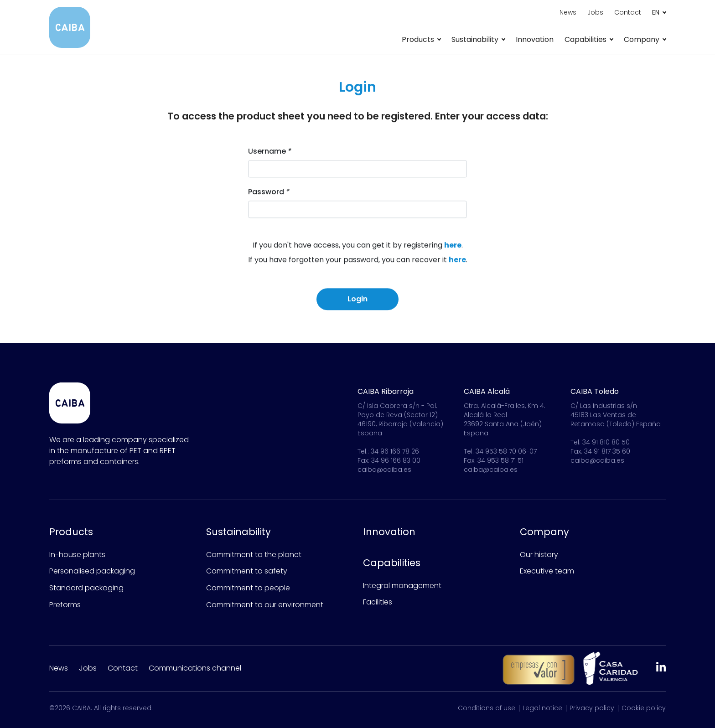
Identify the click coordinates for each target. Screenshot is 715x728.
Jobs (595, 12)
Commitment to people (248, 588)
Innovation (535, 39)
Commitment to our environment (265, 605)
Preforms (65, 605)
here (453, 247)
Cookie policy (644, 708)
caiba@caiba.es (384, 470)
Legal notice (542, 708)
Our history (539, 555)
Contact (628, 12)
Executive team (547, 571)
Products (71, 532)
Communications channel (195, 668)
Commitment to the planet (254, 555)
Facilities (378, 602)
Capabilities (392, 563)
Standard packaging (86, 588)
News (568, 12)
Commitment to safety (247, 571)
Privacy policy (592, 708)
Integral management (402, 586)
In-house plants (77, 555)
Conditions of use (487, 708)
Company (544, 532)
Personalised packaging (92, 571)
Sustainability (238, 532)
